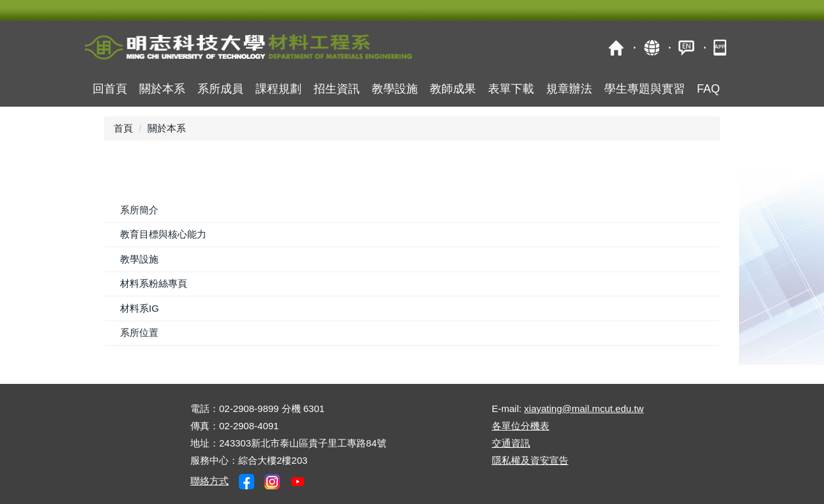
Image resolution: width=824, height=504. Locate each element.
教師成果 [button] (453, 89)
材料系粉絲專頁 (154, 283)
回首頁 (110, 89)
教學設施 (139, 259)
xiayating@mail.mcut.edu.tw (584, 409)
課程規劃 (278, 89)
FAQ (708, 89)
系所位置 (139, 332)
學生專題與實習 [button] (645, 89)
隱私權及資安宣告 (530, 460)
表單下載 (511, 89)
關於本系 (162, 89)
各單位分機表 (521, 426)
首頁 (123, 128)
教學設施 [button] (395, 89)
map (651, 48)
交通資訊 (511, 443)
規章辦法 (569, 89)
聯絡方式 (210, 481)
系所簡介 (139, 210)
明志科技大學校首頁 (616, 48)
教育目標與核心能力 (163, 234)
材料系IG (140, 308)
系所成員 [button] (220, 89)
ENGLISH (686, 48)
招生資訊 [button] (337, 89)
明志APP (721, 48)
